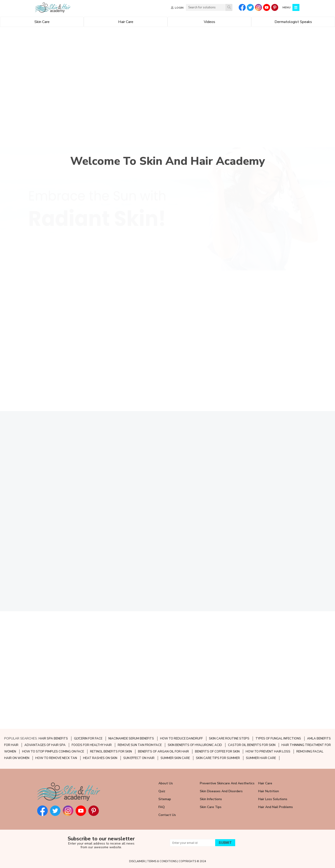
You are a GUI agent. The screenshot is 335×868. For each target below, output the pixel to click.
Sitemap (165, 799)
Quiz (162, 791)
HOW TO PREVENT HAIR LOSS (268, 752)
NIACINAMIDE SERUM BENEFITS (131, 739)
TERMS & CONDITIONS (162, 861)
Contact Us (167, 815)
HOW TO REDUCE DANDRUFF (181, 739)
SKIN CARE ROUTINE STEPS (229, 739)
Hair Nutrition (269, 791)
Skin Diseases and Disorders (221, 791)
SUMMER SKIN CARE (175, 758)
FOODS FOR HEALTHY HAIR (92, 745)
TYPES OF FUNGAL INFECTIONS (278, 739)
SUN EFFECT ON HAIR (139, 758)
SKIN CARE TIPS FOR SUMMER (218, 758)
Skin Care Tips (211, 807)
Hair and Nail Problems (276, 807)
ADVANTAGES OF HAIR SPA (45, 745)
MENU (286, 7)
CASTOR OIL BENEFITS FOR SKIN (252, 745)
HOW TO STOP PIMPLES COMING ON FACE (53, 752)
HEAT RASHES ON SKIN (100, 758)
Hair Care (265, 783)
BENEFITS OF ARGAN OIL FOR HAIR (163, 752)
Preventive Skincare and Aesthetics (227, 783)
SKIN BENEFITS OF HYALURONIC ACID (195, 745)
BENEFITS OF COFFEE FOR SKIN (217, 752)
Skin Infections (211, 799)
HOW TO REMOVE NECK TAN (56, 758)
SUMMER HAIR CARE (261, 758)
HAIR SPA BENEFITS (53, 739)
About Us (166, 783)
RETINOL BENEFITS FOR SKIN (111, 752)
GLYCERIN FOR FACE (88, 739)
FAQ (162, 807)
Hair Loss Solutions (273, 799)
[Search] (229, 7)
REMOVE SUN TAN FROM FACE (140, 745)
